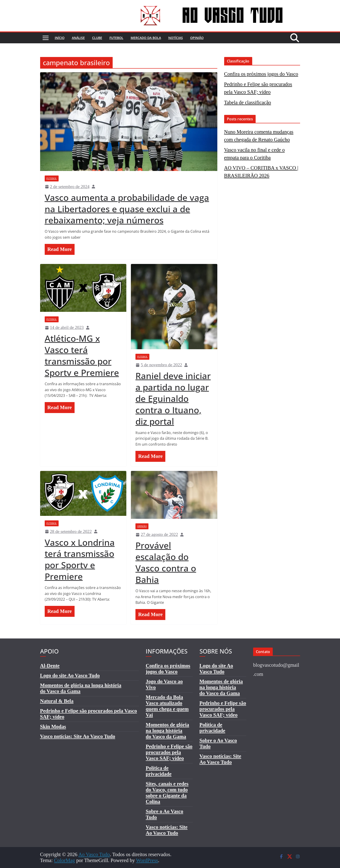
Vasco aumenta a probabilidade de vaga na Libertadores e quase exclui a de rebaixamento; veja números (127, 209)
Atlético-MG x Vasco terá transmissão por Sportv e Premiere (82, 355)
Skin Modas (53, 727)
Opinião (197, 38)
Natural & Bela (57, 701)
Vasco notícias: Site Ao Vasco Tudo (78, 736)
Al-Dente (50, 666)
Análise (78, 38)
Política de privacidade (159, 771)
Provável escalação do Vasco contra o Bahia (166, 562)
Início (60, 38)
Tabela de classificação (248, 102)
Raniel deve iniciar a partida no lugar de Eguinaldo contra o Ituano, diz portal (173, 398)
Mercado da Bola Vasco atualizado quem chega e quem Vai (167, 706)
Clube (97, 38)
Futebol (116, 38)
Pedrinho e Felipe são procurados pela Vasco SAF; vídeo (169, 752)
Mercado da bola (146, 38)
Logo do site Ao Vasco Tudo (70, 676)
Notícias (176, 38)
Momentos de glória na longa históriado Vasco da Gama (167, 731)
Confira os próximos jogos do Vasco (261, 74)
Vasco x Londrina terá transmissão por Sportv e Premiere (80, 559)
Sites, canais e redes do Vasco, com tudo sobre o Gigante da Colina (167, 793)
